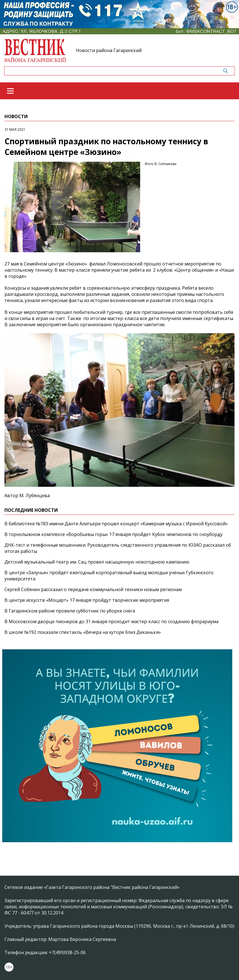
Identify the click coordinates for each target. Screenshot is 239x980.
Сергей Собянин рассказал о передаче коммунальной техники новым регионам (93, 589)
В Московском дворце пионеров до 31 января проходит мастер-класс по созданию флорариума (111, 621)
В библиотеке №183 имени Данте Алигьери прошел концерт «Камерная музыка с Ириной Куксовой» (116, 524)
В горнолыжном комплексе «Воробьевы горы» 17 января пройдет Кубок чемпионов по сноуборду (113, 534)
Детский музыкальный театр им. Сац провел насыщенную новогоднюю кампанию (97, 562)
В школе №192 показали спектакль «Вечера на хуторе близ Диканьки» (83, 632)
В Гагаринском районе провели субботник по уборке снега (70, 611)
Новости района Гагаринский (109, 50)
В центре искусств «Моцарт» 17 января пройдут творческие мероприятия (87, 600)
